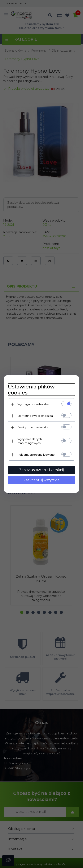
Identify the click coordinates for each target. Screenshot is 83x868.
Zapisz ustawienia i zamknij (41, 470)
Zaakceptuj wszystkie (41, 480)
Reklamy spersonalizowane (36, 455)
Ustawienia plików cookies (31, 390)
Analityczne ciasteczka (33, 427)
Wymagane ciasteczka (33, 404)
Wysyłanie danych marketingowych (30, 441)
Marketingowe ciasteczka (35, 416)
